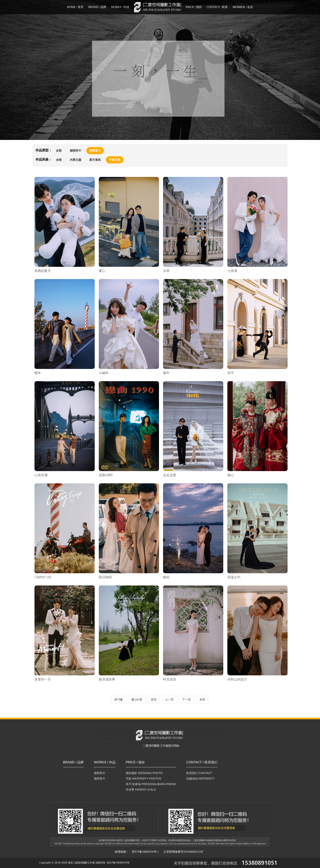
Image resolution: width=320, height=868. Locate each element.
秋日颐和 (105, 577)
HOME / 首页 (75, 7)
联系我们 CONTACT (199, 773)
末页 (202, 700)
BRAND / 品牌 (97, 7)
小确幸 (104, 373)
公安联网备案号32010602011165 (183, 852)
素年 (166, 373)
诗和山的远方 (237, 679)
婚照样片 (76, 151)
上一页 (169, 700)
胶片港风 (95, 160)
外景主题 (115, 160)
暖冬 (38, 373)
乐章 (166, 271)
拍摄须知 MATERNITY (201, 779)
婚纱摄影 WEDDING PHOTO (144, 773)
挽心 (231, 475)
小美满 (232, 271)
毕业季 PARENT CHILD (141, 790)
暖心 (102, 271)
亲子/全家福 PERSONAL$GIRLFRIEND (151, 784)
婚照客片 (95, 151)
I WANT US (43, 577)
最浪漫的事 (107, 679)
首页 (154, 700)
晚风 (166, 577)
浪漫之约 (234, 577)
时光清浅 (170, 679)
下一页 (187, 700)
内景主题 (76, 160)
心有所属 (41, 475)
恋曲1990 (106, 475)
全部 (59, 151)
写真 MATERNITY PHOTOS (143, 779)
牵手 (231, 373)
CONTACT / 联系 (217, 7)
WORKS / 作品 (120, 7)
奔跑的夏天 (43, 271)
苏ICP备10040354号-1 (145, 852)
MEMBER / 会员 (243, 7)
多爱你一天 (43, 679)
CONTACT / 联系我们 (202, 762)
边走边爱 (170, 475)
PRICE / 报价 (194, 7)
